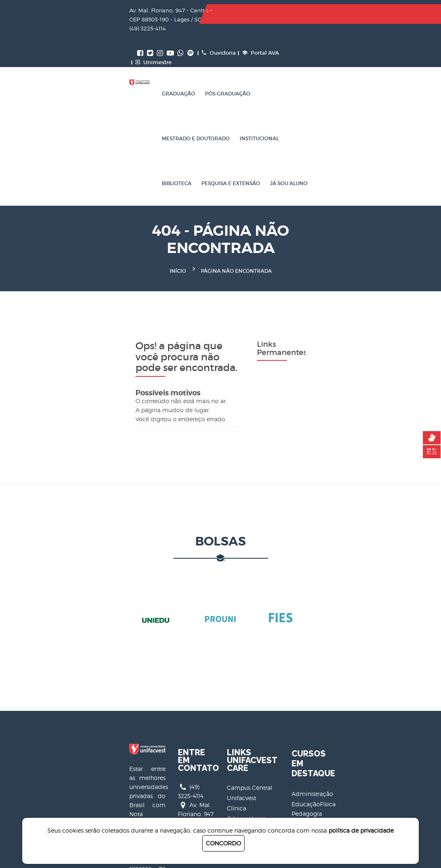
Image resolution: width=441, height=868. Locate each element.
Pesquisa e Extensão (123, 101)
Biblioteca (334, 56)
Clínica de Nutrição (254, 711)
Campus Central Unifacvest (265, 659)
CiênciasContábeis (386, 701)
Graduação (110, 56)
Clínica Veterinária (252, 700)
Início (178, 170)
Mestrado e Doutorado (226, 56)
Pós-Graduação (159, 56)
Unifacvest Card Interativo (263, 742)
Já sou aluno (181, 101)
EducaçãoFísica (382, 681)
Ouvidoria (316, 14)
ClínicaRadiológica (254, 680)
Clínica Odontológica (257, 670)
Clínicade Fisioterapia (257, 690)
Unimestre (251, 24)
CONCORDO (223, 843)
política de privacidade (361, 830)
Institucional (289, 56)
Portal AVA (358, 14)
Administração (381, 671)
